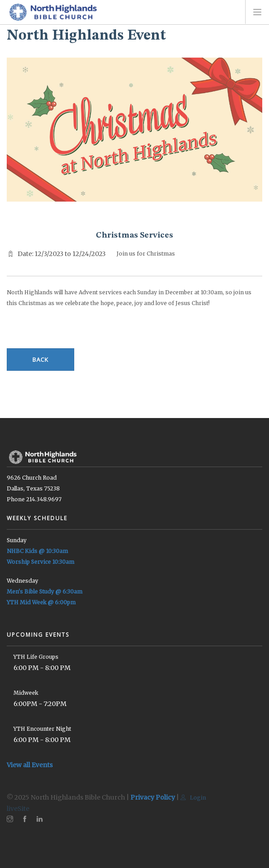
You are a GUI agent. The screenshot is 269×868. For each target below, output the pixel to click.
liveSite (18, 809)
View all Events (30, 765)
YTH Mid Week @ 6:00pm (41, 602)
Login (193, 798)
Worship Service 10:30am (40, 562)
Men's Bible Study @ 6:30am (45, 591)
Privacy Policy (153, 797)
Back (40, 360)
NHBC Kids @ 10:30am (37, 551)
